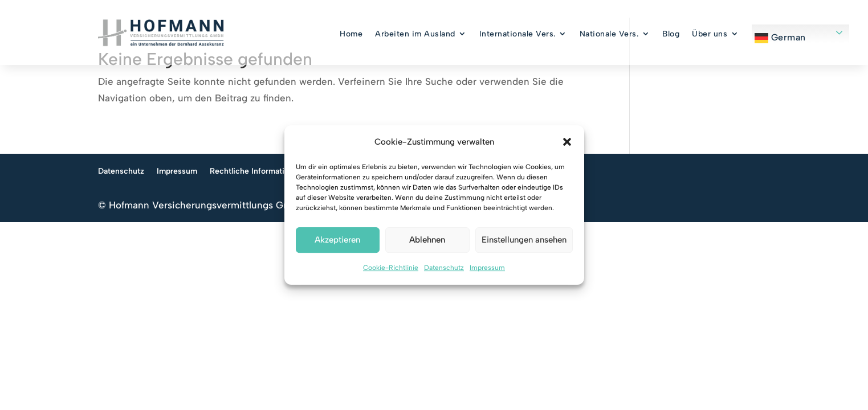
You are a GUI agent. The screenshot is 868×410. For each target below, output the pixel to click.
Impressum (487, 268)
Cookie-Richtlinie (391, 268)
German (780, 38)
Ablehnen (427, 240)
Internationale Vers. (517, 34)
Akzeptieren (337, 240)
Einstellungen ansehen (524, 240)
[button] (567, 142)
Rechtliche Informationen (256, 218)
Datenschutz (444, 268)
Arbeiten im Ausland (415, 34)
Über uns (710, 34)
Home (351, 34)
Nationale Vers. (609, 34)
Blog (671, 34)
